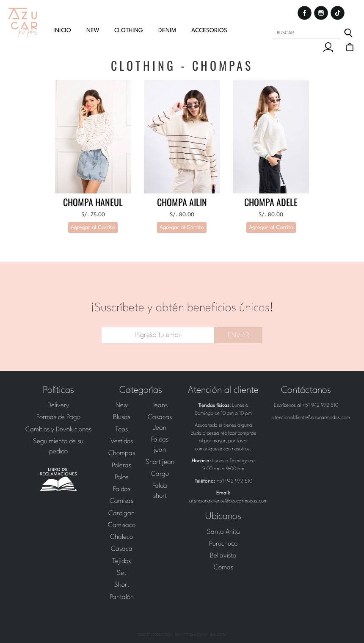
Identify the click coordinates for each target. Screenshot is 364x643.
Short (122, 585)
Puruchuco (223, 544)
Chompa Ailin (182, 202)
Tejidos (121, 561)
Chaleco (121, 537)
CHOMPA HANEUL (93, 202)
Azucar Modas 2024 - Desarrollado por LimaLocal (182, 635)
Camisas (121, 501)
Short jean (160, 462)
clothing (129, 30)
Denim (167, 30)
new (93, 30)
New (122, 406)
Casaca (122, 549)
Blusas (122, 417)
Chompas (122, 453)
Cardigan (121, 513)
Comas (223, 568)
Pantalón (122, 597)
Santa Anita (223, 532)
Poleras (121, 466)
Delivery (58, 406)
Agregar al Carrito (93, 228)
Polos (121, 477)
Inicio (62, 30)
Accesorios (209, 30)
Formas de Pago (58, 417)
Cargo (160, 474)
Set (121, 573)
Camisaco (122, 525)
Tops (121, 430)
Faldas (122, 489)
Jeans (160, 406)
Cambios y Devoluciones (58, 430)
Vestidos (122, 442)
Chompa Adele (271, 202)
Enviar (239, 336)
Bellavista (223, 556)
